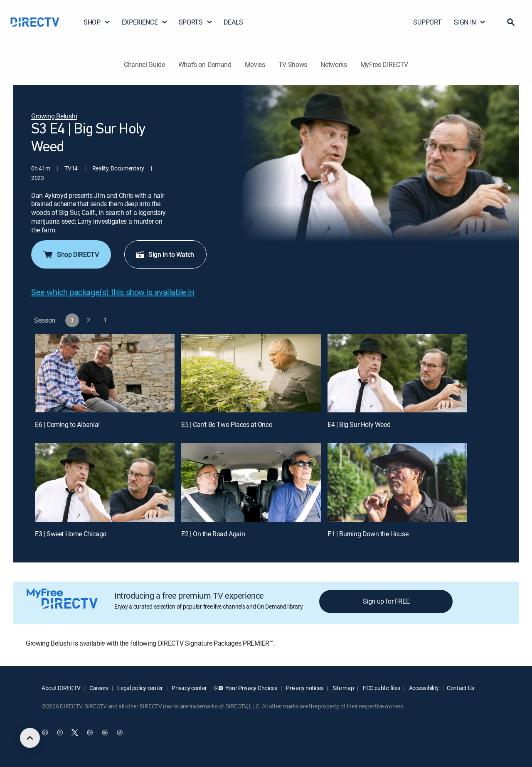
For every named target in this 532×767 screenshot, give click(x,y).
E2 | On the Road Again (213, 534)
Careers (98, 688)
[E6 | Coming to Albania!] (105, 373)
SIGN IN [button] (470, 22)
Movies (255, 64)
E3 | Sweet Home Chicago (71, 534)
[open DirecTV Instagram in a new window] (90, 732)
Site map (342, 688)
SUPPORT (427, 22)
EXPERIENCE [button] (145, 22)
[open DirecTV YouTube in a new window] (105, 732)
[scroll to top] (30, 738)
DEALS (233, 22)
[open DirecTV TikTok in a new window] (120, 732)
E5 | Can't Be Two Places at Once (227, 424)
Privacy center (189, 688)
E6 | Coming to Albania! (67, 424)
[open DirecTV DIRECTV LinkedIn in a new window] (45, 732)
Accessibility (423, 688)
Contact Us (461, 688)
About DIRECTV (61, 688)
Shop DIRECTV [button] (70, 254)
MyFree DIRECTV (384, 64)
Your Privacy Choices (251, 688)
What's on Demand (205, 64)
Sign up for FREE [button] (386, 601)
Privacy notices (304, 688)
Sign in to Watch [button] (165, 254)
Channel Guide (144, 64)
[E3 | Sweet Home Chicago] (105, 482)
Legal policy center (140, 688)
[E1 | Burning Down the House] (397, 482)
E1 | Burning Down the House (368, 534)
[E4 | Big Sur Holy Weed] (397, 373)
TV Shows (293, 64)
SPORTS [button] (196, 22)
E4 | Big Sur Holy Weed (359, 424)
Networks (334, 64)
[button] (511, 22)
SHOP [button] (97, 22)
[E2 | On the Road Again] (251, 482)
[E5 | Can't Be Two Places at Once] (251, 373)
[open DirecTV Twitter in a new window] (75, 732)
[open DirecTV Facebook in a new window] (60, 732)
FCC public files (381, 688)
